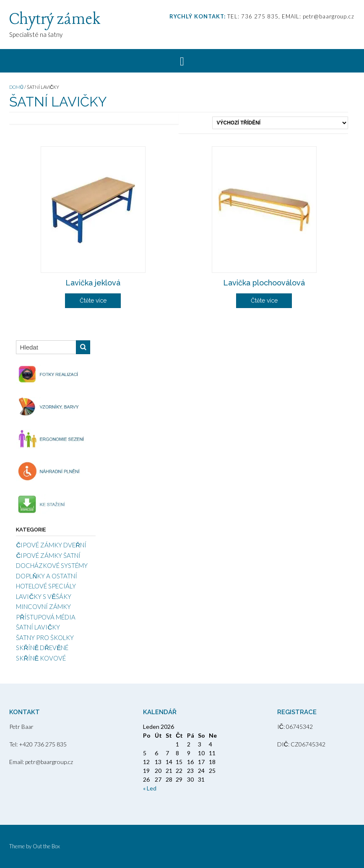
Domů (16, 87)
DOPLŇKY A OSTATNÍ (47, 576)
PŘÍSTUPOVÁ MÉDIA (46, 617)
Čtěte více (93, 301)
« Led (150, 788)
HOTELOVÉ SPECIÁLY (46, 586)
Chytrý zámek (55, 20)
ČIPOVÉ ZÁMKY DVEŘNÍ (51, 545)
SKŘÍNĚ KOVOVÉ (41, 658)
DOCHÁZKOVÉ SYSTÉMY (52, 565)
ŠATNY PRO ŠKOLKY (45, 637)
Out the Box (46, 846)
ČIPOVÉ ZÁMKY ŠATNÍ (48, 555)
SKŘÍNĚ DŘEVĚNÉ (42, 648)
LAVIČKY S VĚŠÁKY (44, 596)
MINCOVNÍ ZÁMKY (43, 606)
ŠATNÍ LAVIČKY (38, 627)
